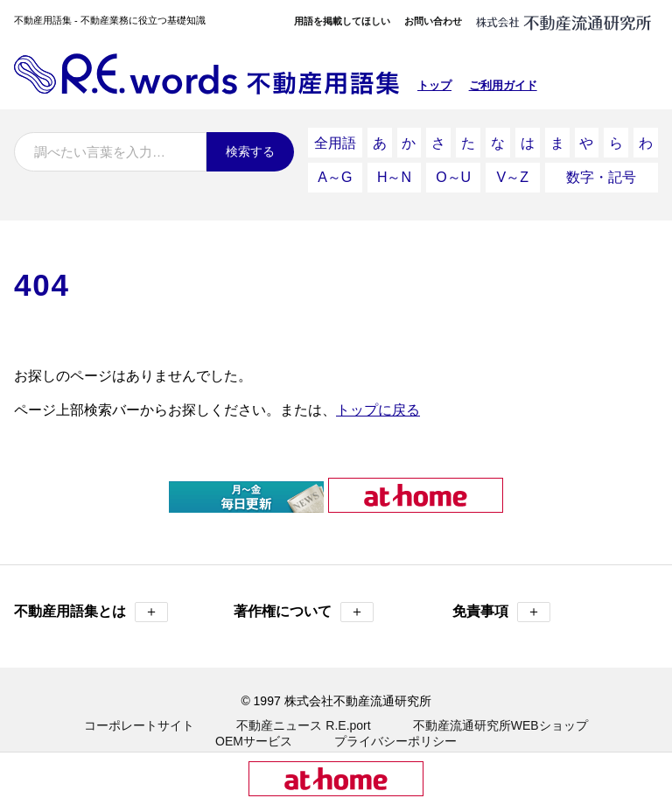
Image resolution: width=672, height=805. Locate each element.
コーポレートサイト (139, 710)
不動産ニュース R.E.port (303, 710)
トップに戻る (378, 394)
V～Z (513, 166)
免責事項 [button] (501, 596)
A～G (335, 166)
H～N (394, 166)
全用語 (335, 139)
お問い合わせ (433, 21)
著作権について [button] (304, 596)
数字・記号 (601, 166)
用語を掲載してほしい (342, 21)
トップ (434, 85)
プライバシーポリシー (395, 725)
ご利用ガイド (503, 85)
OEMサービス (254, 725)
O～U (453, 166)
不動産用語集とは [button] (91, 596)
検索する (250, 151)
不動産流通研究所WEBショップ (500, 710)
